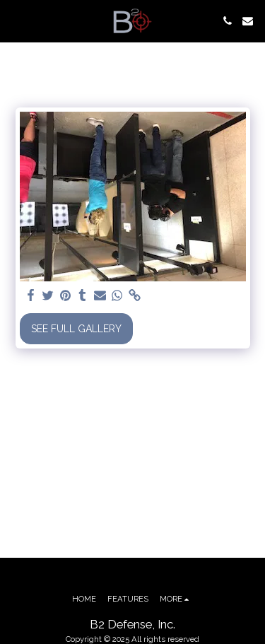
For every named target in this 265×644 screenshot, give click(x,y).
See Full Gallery (76, 329)
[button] (16, 21)
